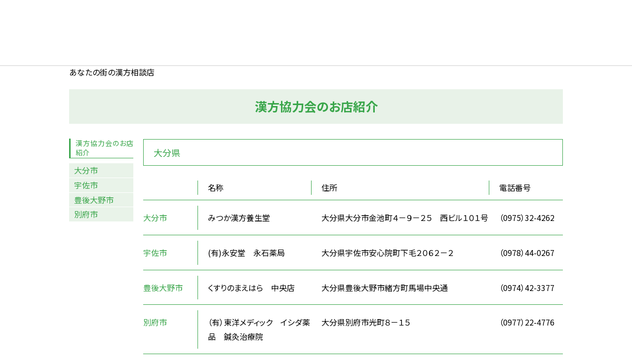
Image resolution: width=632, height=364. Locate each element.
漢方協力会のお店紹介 (104, 148)
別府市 (86, 214)
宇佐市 (86, 185)
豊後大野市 (94, 200)
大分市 (86, 170)
